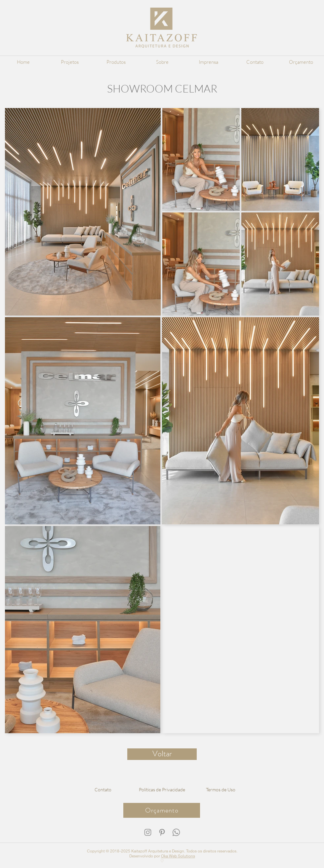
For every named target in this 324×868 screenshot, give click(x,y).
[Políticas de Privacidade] (162, 789)
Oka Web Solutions (178, 856)
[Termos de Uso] (221, 789)
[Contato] (103, 789)
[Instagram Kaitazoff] (148, 832)
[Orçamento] (162, 810)
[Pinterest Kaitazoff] (162, 832)
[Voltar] (162, 754)
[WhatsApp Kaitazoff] (176, 832)
